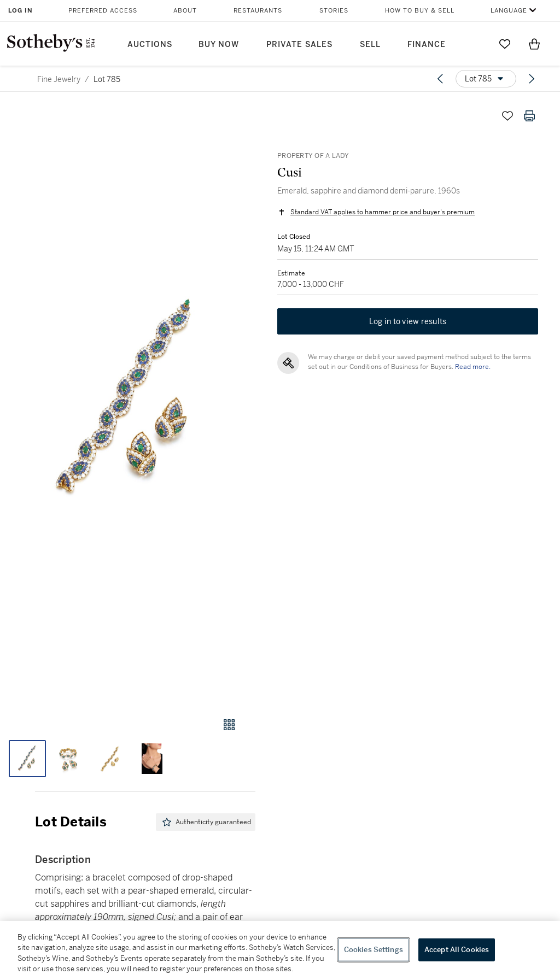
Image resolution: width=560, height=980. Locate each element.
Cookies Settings (374, 950)
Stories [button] (334, 11)
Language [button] (509, 11)
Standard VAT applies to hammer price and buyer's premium (383, 212)
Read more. (473, 367)
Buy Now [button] (219, 45)
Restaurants (258, 11)
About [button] (185, 11)
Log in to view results (408, 321)
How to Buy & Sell (420, 11)
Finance (427, 45)
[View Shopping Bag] (534, 44)
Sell (370, 45)
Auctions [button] (150, 45)
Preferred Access (103, 11)
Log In (21, 11)
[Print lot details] (529, 116)
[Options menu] (486, 79)
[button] (128, 401)
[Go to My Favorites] (505, 44)
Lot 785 (107, 79)
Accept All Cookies (457, 950)
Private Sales (299, 45)
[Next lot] (532, 79)
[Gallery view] (229, 725)
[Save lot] (507, 116)
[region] (280, 950)
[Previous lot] (440, 79)
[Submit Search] (475, 44)
